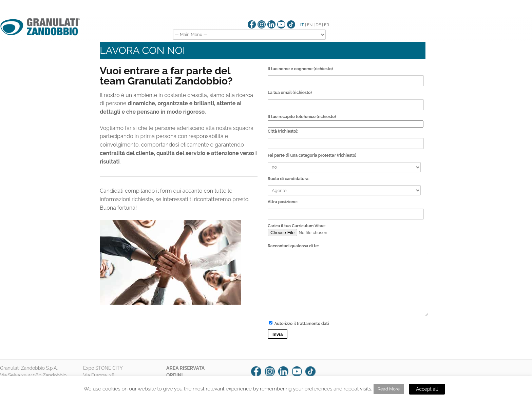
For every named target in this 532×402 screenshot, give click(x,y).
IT (302, 25)
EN (310, 25)
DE (318, 25)
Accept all (427, 389)
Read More (389, 389)
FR (327, 25)
